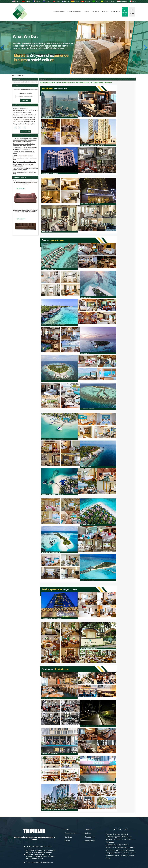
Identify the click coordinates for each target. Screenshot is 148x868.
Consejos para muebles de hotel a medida (25, 163)
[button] (72, 72)
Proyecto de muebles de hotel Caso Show (26, 82)
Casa (14, 76)
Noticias (105, 12)
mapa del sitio (90, 841)
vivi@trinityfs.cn (47, 862)
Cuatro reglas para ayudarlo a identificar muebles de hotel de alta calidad (24, 145)
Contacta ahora (25, 132)
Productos (95, 12)
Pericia (86, 12)
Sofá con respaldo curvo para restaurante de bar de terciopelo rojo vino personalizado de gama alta (25, 184)
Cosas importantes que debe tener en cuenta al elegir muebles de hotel (25, 170)
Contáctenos (116, 12)
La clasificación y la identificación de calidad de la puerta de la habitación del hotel (25, 149)
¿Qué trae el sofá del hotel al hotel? (23, 156)
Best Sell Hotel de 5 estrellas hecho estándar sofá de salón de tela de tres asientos (25, 213)
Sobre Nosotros (59, 12)
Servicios (68, 837)
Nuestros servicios (74, 12)
